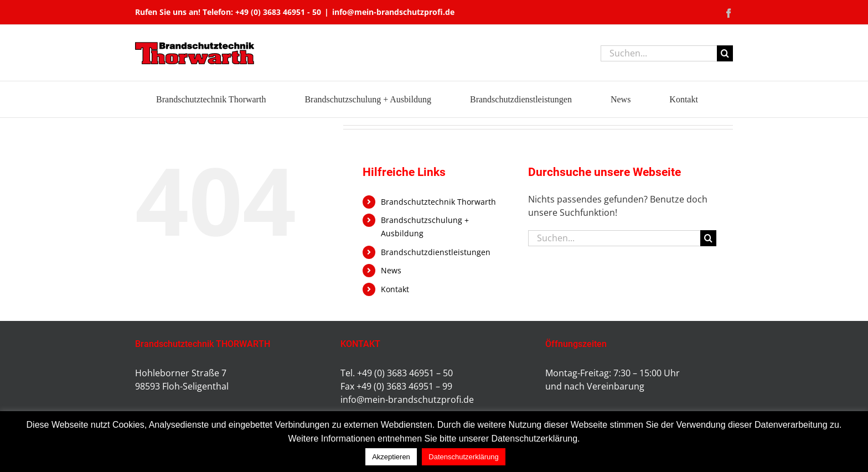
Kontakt (395, 289)
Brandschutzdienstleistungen (436, 252)
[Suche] (725, 53)
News (391, 270)
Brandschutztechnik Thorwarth (438, 202)
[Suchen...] (659, 53)
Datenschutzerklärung (463, 457)
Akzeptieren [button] (391, 457)
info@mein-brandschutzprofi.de (393, 12)
